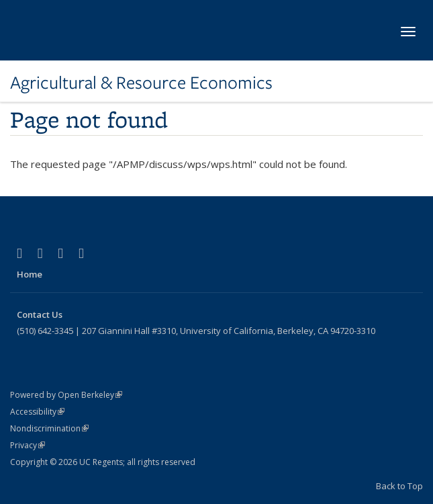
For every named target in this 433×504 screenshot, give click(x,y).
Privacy (28, 445)
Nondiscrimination (49, 428)
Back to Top (399, 486)
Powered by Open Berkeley (66, 395)
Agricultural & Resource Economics (141, 83)
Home (30, 274)
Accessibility (37, 412)
